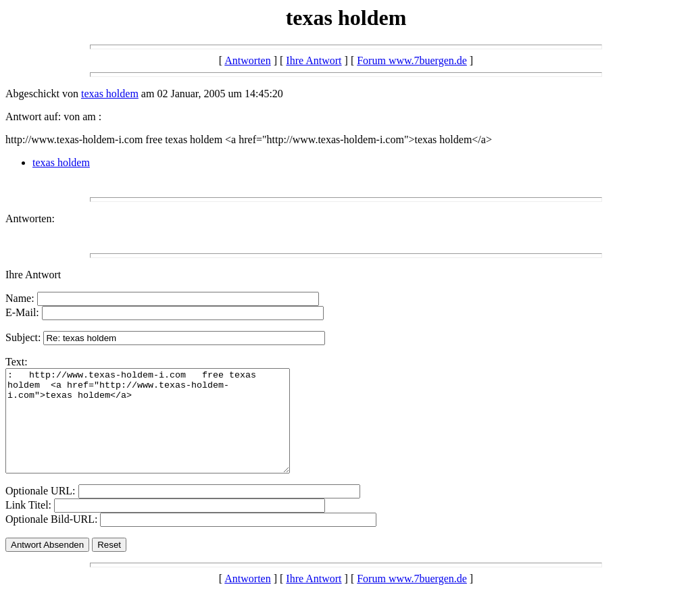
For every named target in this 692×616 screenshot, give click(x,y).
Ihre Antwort (314, 60)
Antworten (247, 60)
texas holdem (110, 94)
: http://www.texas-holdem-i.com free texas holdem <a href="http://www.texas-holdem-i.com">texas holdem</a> (165, 431)
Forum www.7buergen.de (412, 60)
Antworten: (30, 219)
